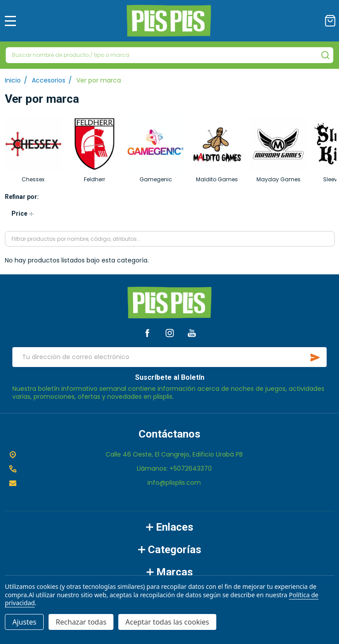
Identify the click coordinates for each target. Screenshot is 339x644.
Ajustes (24, 622)
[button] (22, 214)
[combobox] (169, 55)
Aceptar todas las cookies (167, 622)
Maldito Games (217, 179)
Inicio (13, 80)
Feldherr (94, 179)
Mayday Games (279, 179)
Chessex (33, 179)
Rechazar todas (81, 622)
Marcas (170, 572)
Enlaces (170, 527)
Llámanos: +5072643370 (174, 468)
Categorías (170, 550)
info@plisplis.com (174, 483)
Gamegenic (156, 179)
